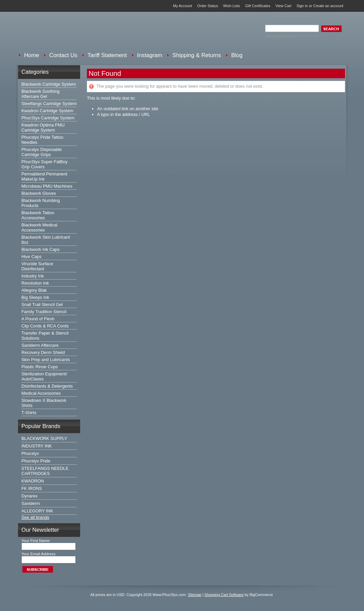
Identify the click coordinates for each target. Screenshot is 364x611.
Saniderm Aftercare (40, 345)
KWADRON (33, 481)
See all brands (35, 517)
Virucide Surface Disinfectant (37, 266)
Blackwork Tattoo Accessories (38, 215)
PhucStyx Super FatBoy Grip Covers (44, 164)
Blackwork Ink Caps (40, 249)
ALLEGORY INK (37, 511)
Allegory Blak (34, 290)
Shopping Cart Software (224, 595)
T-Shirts (29, 413)
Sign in (302, 6)
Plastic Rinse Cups (40, 367)
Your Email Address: (39, 554)
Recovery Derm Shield (43, 352)
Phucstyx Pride (36, 461)
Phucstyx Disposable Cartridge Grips (42, 152)
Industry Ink (33, 276)
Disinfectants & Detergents (47, 386)
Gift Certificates (258, 6)
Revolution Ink (35, 283)
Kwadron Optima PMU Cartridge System (43, 128)
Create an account (328, 6)
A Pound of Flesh (38, 319)
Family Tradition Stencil (44, 312)
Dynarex (30, 496)
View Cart (283, 6)
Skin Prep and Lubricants (46, 360)
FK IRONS (32, 488)
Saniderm (31, 503)
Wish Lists (232, 6)
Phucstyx (30, 453)
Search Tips (309, 36)
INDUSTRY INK (37, 446)
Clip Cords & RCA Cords (45, 326)
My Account (182, 6)
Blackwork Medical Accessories (39, 227)
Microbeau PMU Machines (47, 186)
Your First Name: (36, 541)
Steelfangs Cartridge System (49, 104)
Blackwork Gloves (39, 193)
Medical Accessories (41, 393)
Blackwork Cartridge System (49, 84)
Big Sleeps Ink (35, 297)
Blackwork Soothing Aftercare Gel (40, 94)
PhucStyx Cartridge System (48, 118)
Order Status (208, 6)
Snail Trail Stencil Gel (42, 304)
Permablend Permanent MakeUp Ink (44, 176)
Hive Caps (31, 257)
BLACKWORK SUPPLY (44, 438)
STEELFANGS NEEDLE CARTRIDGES (45, 471)
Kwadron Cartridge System (47, 111)
